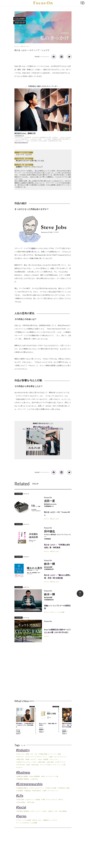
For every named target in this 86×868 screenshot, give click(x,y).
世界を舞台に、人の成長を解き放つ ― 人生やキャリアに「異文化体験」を (25, 725)
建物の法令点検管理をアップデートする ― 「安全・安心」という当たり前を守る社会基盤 (71, 725)
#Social (21, 807)
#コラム (17, 46)
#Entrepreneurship (29, 784)
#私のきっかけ (25, 46)
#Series (21, 816)
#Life (20, 795)
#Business (23, 772)
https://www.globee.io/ (21, 142)
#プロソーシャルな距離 (57, 612)
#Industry (23, 750)
